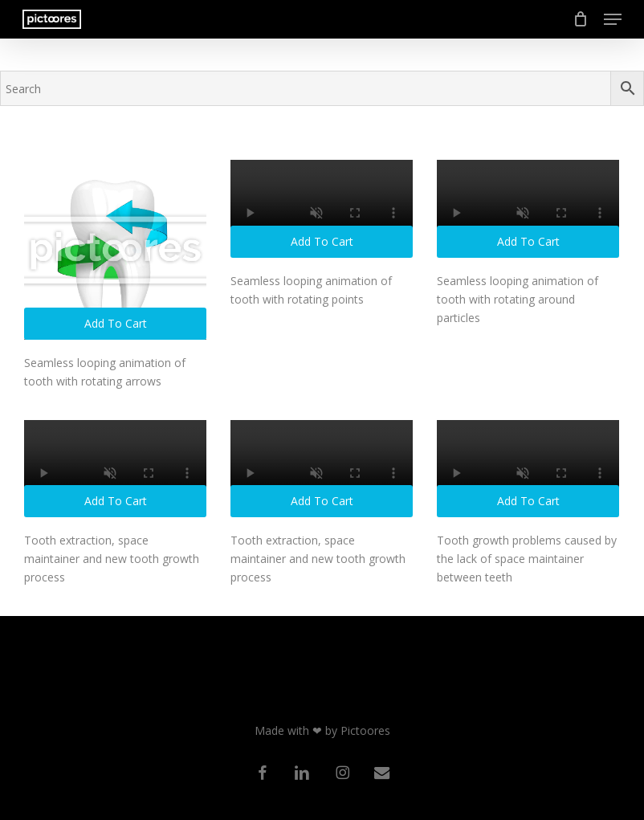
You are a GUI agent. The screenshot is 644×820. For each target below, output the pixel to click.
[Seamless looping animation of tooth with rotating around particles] (528, 209)
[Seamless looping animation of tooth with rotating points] (322, 209)
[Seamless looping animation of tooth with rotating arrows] (115, 250)
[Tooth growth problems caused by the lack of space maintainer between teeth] (528, 469)
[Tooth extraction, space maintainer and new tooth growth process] (115, 469)
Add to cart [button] (116, 323)
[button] (613, 19)
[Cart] (580, 19)
